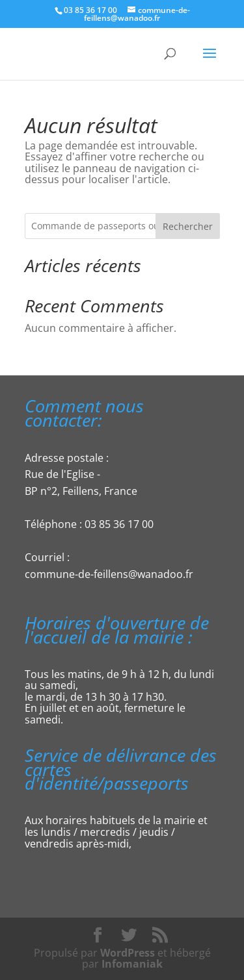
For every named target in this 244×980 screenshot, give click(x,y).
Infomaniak (132, 964)
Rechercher (188, 226)
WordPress (128, 953)
